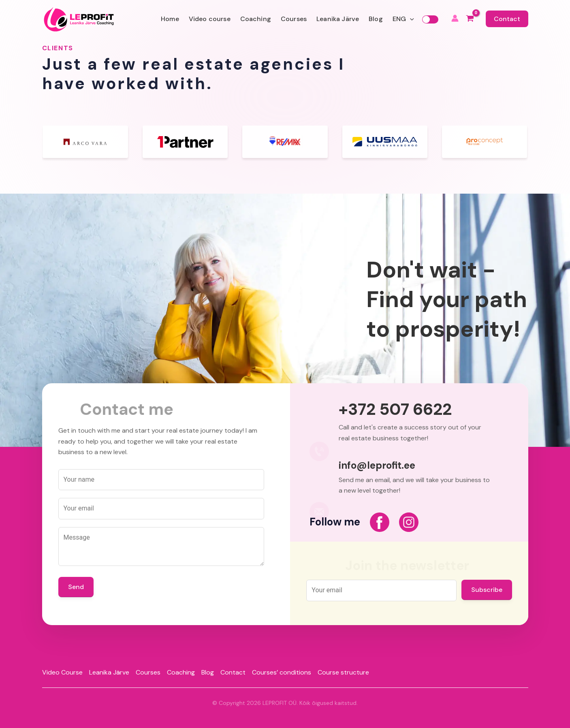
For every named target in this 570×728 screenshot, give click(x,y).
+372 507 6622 (395, 409)
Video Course (62, 672)
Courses (294, 19)
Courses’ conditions (282, 672)
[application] (410, 19)
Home (170, 19)
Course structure (343, 672)
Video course (210, 19)
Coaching (256, 19)
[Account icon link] (455, 19)
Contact (507, 19)
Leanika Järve (338, 19)
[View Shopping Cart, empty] (470, 19)
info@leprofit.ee (377, 466)
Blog (376, 19)
